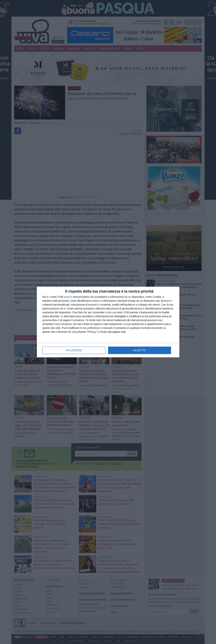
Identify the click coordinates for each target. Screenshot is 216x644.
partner (68, 297)
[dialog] (108, 322)
